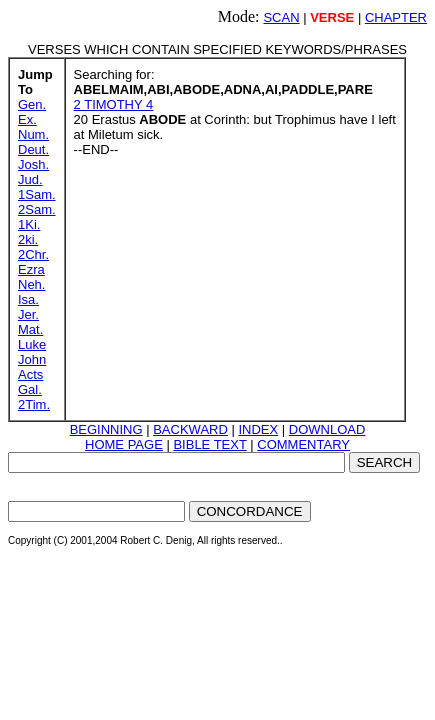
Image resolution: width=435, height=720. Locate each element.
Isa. (28, 299)
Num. (33, 134)
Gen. (32, 104)
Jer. (28, 314)
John (32, 359)
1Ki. (29, 224)
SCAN (281, 17)
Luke (32, 344)
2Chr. (33, 254)
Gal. (30, 389)
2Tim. (34, 404)
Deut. (33, 149)
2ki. (28, 239)
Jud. (30, 179)
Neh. (31, 284)
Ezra (31, 269)
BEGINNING (106, 429)
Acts (30, 374)
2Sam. (37, 209)
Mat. (30, 329)
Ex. (27, 119)
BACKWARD (190, 429)
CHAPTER (396, 17)
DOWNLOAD (327, 429)
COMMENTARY (303, 444)
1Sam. (37, 194)
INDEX (258, 429)
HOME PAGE (124, 444)
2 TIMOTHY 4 (114, 104)
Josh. (33, 164)
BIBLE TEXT (209, 444)
